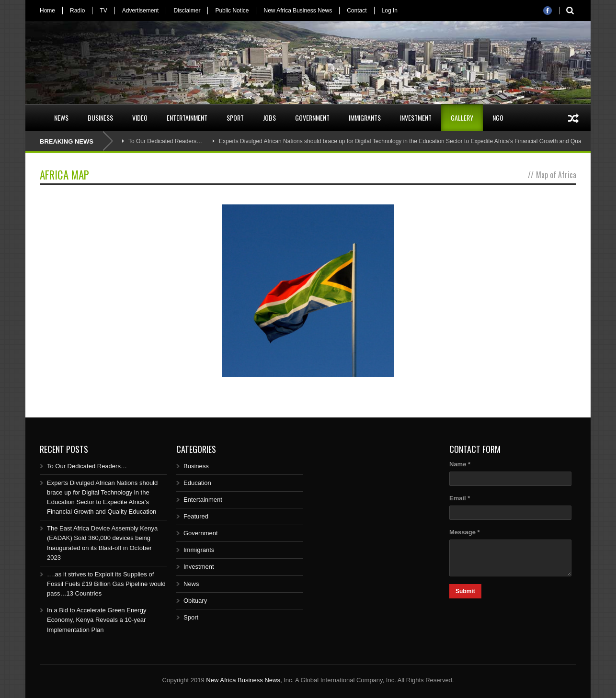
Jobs (269, 118)
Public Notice (232, 11)
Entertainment (187, 118)
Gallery (462, 118)
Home (47, 11)
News (61, 118)
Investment (416, 118)
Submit (465, 591)
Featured (196, 516)
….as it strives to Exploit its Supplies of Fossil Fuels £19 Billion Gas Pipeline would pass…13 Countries (106, 584)
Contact (357, 11)
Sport (235, 118)
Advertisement (141, 11)
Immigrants (365, 118)
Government (312, 118)
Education (197, 483)
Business (100, 118)
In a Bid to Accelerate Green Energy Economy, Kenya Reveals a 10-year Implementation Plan (97, 620)
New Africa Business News (298, 11)
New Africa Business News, (244, 680)
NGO (498, 118)
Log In (390, 11)
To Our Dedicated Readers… (165, 141)
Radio (77, 11)
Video (140, 118)
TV (103, 11)
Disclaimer (187, 11)
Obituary (195, 601)
